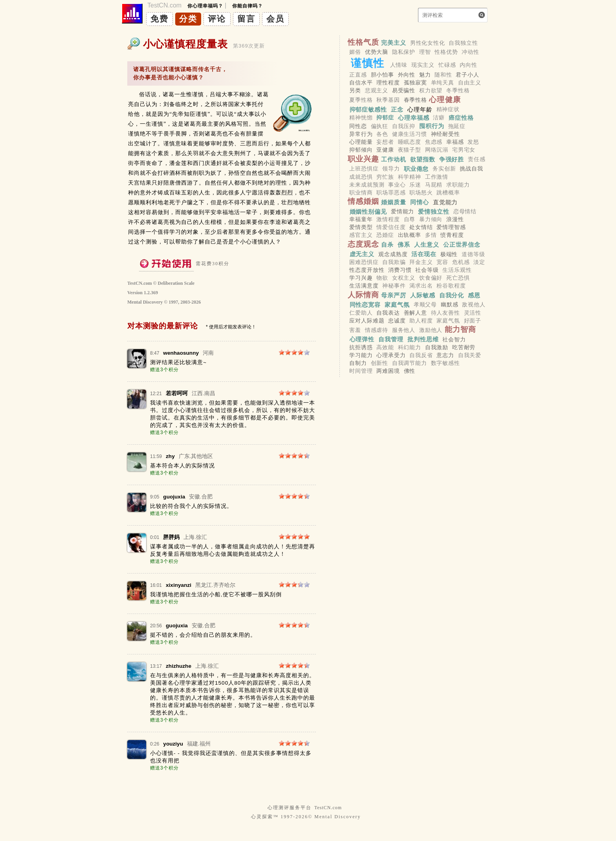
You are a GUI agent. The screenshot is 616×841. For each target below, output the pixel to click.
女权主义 (404, 278)
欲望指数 (423, 159)
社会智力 (454, 339)
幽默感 (450, 305)
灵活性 (473, 313)
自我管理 (391, 339)
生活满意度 (364, 286)
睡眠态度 (410, 142)
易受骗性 (404, 90)
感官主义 (361, 235)
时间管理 (361, 371)
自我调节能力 (410, 363)
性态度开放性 (367, 270)
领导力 (391, 169)
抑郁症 (385, 118)
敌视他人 (474, 305)
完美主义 (394, 43)
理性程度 (388, 82)
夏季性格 (361, 100)
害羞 (355, 330)
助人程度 (421, 321)
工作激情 (437, 177)
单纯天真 (443, 82)
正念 (397, 109)
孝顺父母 (425, 305)
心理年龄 (420, 109)
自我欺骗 (394, 262)
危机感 (461, 262)
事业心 (397, 185)
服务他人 (404, 330)
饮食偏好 (431, 278)
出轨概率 (410, 235)
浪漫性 (455, 219)
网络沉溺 (437, 150)
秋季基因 (388, 100)
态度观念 (364, 244)
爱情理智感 (451, 227)
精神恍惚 (361, 118)
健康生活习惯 (410, 134)
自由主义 (470, 82)
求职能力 (458, 185)
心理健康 (445, 100)
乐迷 (415, 185)
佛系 (404, 245)
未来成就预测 (367, 185)
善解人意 (415, 313)
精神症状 (448, 109)
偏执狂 (380, 126)
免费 (159, 19)
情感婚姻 (364, 201)
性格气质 (364, 42)
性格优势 (446, 52)
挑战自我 (471, 169)
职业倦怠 (416, 169)
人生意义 (427, 245)
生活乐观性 (457, 270)
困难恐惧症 (364, 262)
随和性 (443, 75)
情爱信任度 (391, 227)
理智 (425, 52)
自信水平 (361, 82)
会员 (275, 19)
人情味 (399, 65)
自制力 (358, 363)
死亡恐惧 (458, 278)
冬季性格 (458, 90)
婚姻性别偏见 (368, 211)
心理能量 (361, 142)
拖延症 (457, 126)
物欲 (382, 278)
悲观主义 (377, 90)
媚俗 (355, 52)
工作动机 (394, 159)
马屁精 (434, 185)
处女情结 (421, 227)
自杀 (387, 245)
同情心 (420, 202)
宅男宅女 (464, 150)
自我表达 (388, 313)
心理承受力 (391, 355)
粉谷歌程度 (451, 286)
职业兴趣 (364, 159)
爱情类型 (361, 227)
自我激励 (437, 347)
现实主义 (423, 65)
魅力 (425, 75)
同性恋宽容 (365, 305)
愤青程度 (452, 235)
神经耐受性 (445, 134)
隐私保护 (404, 52)
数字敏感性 (445, 363)
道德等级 (473, 254)
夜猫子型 (410, 150)
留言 (246, 19)
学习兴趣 (361, 278)
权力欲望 (431, 90)
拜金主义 (421, 262)
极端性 (449, 254)
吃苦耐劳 (464, 347)
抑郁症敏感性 (368, 109)
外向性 (407, 75)
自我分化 (452, 295)
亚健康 (385, 150)
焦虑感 (434, 142)
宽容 (442, 262)
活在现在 (424, 254)
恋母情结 (465, 211)
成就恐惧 (361, 177)
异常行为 (361, 134)
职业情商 (361, 192)
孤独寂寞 (415, 82)
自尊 (410, 219)
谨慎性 (368, 63)
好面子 (473, 321)
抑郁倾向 (361, 150)
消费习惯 (400, 270)
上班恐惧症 (364, 169)
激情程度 (388, 219)
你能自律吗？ (247, 6)
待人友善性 (445, 313)
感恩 (474, 295)
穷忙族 (385, 177)
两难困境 (388, 371)
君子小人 (467, 75)
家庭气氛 (397, 305)
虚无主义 (362, 254)
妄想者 (385, 142)
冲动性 (470, 52)
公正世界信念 (462, 245)
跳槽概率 (448, 192)
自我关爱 (470, 355)
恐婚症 (385, 235)
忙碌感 (447, 65)
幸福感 (455, 142)
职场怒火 (421, 192)
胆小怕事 (382, 75)
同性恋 (358, 126)
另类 (355, 90)
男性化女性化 (428, 43)
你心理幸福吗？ (205, 6)
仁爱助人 (361, 313)
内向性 (468, 65)
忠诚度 (397, 321)
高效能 (385, 347)
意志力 (445, 355)
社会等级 (427, 270)
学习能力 (361, 355)
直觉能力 (445, 202)
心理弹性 (362, 339)
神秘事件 (394, 286)
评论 (217, 19)
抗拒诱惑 (361, 347)
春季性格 (415, 100)
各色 (382, 134)
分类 (188, 19)
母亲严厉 (394, 295)
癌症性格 (461, 118)
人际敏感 (423, 295)
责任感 (477, 159)
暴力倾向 (431, 219)
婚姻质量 (394, 202)
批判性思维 (423, 339)
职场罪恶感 (391, 192)
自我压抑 (404, 126)
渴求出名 (421, 286)
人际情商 (364, 295)
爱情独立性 (434, 211)
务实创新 (444, 169)
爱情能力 (402, 211)
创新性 (380, 363)
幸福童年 (361, 219)
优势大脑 (377, 52)
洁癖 (439, 118)
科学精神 (410, 177)
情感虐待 (377, 330)
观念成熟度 (393, 254)
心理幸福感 (414, 118)
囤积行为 (432, 126)
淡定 (479, 262)
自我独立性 (463, 43)
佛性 (410, 371)
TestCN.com (328, 808)
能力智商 (461, 329)
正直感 (358, 75)
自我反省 (421, 355)
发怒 (473, 142)
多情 (431, 235)
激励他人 (431, 330)
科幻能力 (410, 347)
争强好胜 (452, 159)
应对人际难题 (367, 321)
